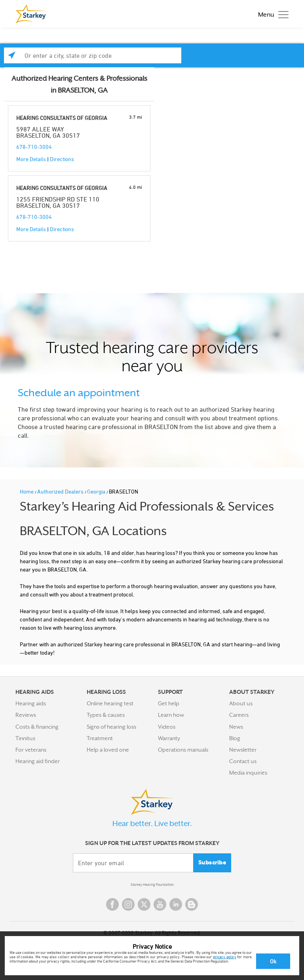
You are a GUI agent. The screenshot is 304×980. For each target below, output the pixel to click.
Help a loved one (108, 750)
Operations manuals (183, 750)
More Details (31, 159)
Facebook (112, 904)
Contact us (243, 761)
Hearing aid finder (38, 761)
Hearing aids (31, 703)
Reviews (26, 715)
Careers (239, 715)
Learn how (171, 715)
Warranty (169, 738)
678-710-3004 (34, 147)
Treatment (100, 738)
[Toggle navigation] (271, 14)
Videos (167, 727)
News (236, 727)
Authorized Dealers (61, 491)
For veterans (31, 750)
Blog (235, 738)
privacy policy (225, 957)
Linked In (176, 904)
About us (241, 703)
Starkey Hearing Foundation (152, 885)
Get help (169, 703)
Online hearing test (110, 703)
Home (27, 491)
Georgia (97, 491)
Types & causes (106, 715)
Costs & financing (37, 727)
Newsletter (243, 750)
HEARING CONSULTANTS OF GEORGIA (62, 118)
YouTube (160, 904)
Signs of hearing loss (111, 727)
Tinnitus (25, 738)
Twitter (144, 904)
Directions (62, 159)
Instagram (128, 904)
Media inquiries (248, 773)
